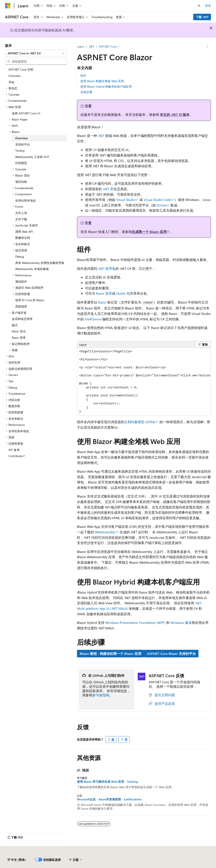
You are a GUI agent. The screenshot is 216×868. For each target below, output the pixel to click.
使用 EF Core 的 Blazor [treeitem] (30, 300)
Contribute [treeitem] (15, 456)
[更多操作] (207, 47)
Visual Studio (126, 200)
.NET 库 (108, 189)
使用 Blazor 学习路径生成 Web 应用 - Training (107, 782)
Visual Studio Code (157, 200)
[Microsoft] (8, 6)
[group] (144, 382)
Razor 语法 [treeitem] (19, 331)
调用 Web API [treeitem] (24, 232)
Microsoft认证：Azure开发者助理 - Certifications (109, 799)
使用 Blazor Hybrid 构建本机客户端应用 (106, 86)
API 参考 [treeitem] (14, 450)
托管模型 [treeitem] (21, 163)
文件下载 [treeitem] (21, 219)
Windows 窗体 (181, 623)
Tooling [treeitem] (20, 150)
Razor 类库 (104, 293)
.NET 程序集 (107, 268)
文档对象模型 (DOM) (140, 422)
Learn (81, 46)
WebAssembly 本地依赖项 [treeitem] (32, 269)
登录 (208, 6)
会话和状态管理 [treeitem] (22, 319)
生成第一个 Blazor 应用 (149, 232)
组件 (83, 76)
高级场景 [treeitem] (21, 306)
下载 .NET (202, 17)
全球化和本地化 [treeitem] (26, 200)
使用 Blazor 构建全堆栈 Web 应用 (102, 81)
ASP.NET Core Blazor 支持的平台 (171, 653)
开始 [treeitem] (11, 82)
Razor (102, 302)
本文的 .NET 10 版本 (175, 114)
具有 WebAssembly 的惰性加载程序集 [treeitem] (40, 263)
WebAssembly (105, 532)
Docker (162, 205)
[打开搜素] (199, 6)
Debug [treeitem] (20, 256)
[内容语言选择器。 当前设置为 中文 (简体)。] (17, 860)
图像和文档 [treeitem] (23, 238)
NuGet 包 (123, 293)
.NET (91, 46)
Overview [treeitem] (14, 76)
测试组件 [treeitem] (21, 282)
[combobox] (36, 53)
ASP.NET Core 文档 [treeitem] (21, 69)
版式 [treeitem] (15, 325)
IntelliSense (93, 319)
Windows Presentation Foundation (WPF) (135, 623)
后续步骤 (86, 92)
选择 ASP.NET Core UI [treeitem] (26, 113)
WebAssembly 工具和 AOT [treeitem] (32, 157)
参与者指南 (101, 695)
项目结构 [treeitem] (21, 182)
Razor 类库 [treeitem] (19, 338)
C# (95, 150)
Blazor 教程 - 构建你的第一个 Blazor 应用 (111, 653)
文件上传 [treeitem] (21, 213)
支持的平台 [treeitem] (23, 144)
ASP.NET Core (108, 46)
